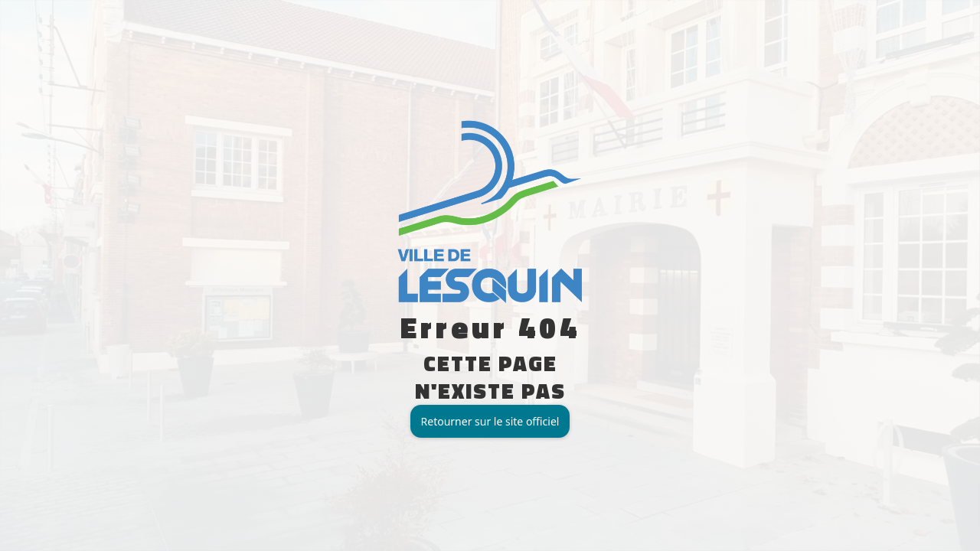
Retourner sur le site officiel (490, 421)
